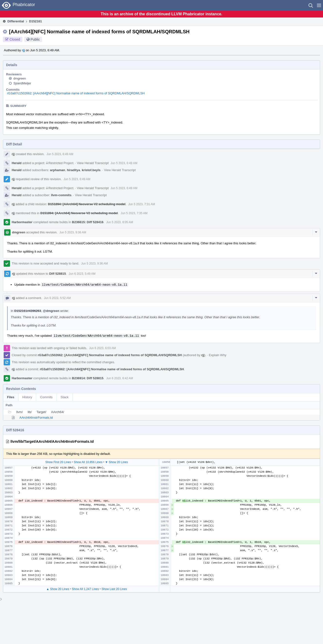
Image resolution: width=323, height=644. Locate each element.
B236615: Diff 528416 (88, 222)
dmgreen (20, 78)
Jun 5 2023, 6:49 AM (60, 154)
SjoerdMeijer (22, 83)
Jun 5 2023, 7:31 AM (142, 204)
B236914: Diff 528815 (88, 378)
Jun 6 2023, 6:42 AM (120, 378)
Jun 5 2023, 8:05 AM (120, 222)
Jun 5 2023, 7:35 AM (134, 213)
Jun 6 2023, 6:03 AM (102, 348)
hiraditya (73, 170)
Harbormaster (22, 222)
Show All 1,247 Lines (85, 589)
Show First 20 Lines (58, 462)
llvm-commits (61, 195)
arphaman (58, 170)
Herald (17, 163)
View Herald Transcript (93, 163)
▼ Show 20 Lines (117, 462)
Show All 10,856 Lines (88, 462)
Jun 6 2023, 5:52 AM (57, 298)
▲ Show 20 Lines (58, 589)
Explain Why (218, 355)
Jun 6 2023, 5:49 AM (82, 274)
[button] (319, 5)
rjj (23, 50)
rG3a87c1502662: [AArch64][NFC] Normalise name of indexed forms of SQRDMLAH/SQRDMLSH (76, 93)
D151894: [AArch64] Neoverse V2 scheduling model (87, 204)
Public (35, 39)
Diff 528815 (58, 274)
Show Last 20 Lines (114, 589)
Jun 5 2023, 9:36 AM (73, 232)
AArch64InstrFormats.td (36, 418)
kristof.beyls (91, 170)
